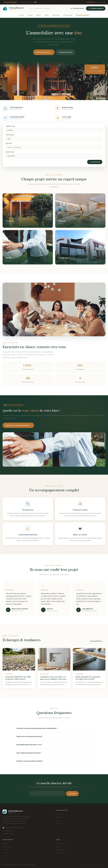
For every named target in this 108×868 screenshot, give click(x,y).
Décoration (56, 15)
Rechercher (95, 162)
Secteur (9, 143)
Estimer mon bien (65, 52)
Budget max (10, 152)
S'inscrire (72, 794)
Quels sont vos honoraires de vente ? (29, 736)
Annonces (6, 850)
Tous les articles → (97, 641)
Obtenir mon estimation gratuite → (18, 425)
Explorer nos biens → (44, 52)
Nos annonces (68, 15)
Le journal (5, 844)
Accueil (21, 15)
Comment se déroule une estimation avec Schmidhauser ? (37, 728)
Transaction (10, 126)
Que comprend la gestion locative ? (29, 753)
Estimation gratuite (96, 8)
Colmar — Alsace (8, 834)
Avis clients (6, 853)
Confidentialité (60, 850)
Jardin (47, 15)
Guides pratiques (8, 847)
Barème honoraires (61, 853)
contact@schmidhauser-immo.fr (13, 828)
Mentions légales (61, 844)
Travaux (30, 15)
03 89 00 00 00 (91, 2)
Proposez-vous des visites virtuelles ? (30, 761)
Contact (5, 856)
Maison (39, 15)
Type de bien (10, 135)
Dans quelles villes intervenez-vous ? (29, 745)
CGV (57, 847)
